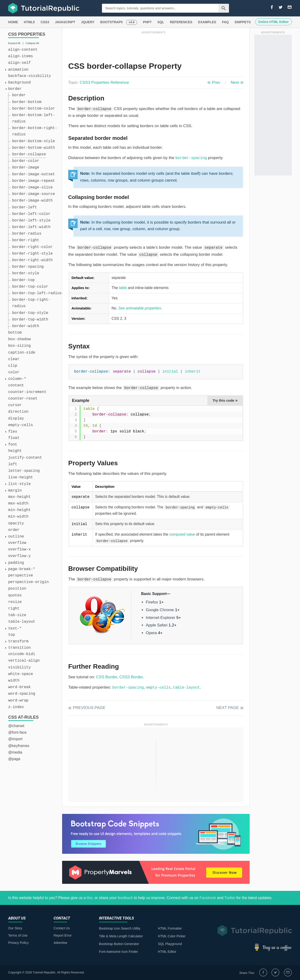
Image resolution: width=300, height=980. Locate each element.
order (14, 530)
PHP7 (147, 22)
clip (13, 366)
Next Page (228, 708)
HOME (13, 22)
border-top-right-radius (31, 303)
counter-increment (27, 392)
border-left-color (31, 214)
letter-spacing (24, 471)
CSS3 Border (131, 677)
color (14, 372)
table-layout (22, 622)
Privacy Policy (18, 943)
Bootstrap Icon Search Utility (120, 928)
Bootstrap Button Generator (119, 944)
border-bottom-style (34, 141)
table (123, 288)
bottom (15, 333)
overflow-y (19, 556)
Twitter (230, 898)
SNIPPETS (243, 22)
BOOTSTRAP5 (112, 22)
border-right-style (32, 254)
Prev (216, 82)
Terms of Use (18, 935)
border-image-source (34, 194)
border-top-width (30, 320)
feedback (125, 898)
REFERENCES (181, 22)
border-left (25, 207)
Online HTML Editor (274, 22)
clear (14, 359)
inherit (193, 372)
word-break (19, 687)
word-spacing (22, 694)
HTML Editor (167, 952)
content (16, 385)
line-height (21, 477)
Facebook (208, 898)
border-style (26, 273)
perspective (21, 576)
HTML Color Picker (172, 936)
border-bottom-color (34, 109)
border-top (23, 280)
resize (15, 602)
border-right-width (32, 260)
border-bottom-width (34, 148)
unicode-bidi (22, 654)
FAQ (225, 22)
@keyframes (19, 746)
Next (235, 82)
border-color (26, 161)
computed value (182, 534)
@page (14, 759)
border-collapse (29, 154)
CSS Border (107, 677)
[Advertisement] (154, 45)
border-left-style (31, 221)
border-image (26, 168)
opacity (16, 523)
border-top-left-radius (37, 293)
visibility (19, 667)
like (90, 898)
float (14, 438)
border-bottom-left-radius (34, 118)
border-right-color (32, 247)
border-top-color (30, 287)
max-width (18, 503)
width (14, 681)
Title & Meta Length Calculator (121, 936)
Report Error (63, 935)
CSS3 (45, 22)
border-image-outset (34, 174)
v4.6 (132, 22)
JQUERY (88, 22)
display (16, 419)
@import (15, 739)
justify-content (25, 458)
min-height (19, 510)
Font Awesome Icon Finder (118, 952)
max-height (19, 497)
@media (15, 752)
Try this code (225, 400)
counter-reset (23, 399)
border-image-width (32, 201)
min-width (18, 517)
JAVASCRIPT (65, 22)
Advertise (60, 943)
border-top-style (30, 313)
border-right (26, 240)
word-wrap (18, 701)
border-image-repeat (34, 181)
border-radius (27, 234)
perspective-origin (28, 582)
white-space (21, 674)
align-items (21, 56)
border (19, 95)
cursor (15, 405)
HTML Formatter (170, 928)
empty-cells (21, 425)
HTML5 (29, 22)
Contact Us (62, 928)
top (12, 635)
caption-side (22, 353)
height (15, 451)
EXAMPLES (207, 22)
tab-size (17, 615)
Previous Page (89, 708)
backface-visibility (30, 76)
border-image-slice (32, 187)
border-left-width (31, 227)
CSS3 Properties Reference (104, 82)
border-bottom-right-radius (35, 131)
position (17, 589)
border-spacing (28, 267)
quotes (15, 595)
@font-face (17, 732)
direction (18, 412)
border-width (26, 326)
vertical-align (24, 661)
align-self (19, 63)
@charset (16, 726)
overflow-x (19, 549)
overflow (17, 543)
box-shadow (19, 339)
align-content (23, 50)
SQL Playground (170, 944)
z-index (16, 707)
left (13, 464)
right (14, 609)
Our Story (15, 928)
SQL (161, 22)
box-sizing (19, 346)
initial (170, 372)
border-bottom (27, 102)
